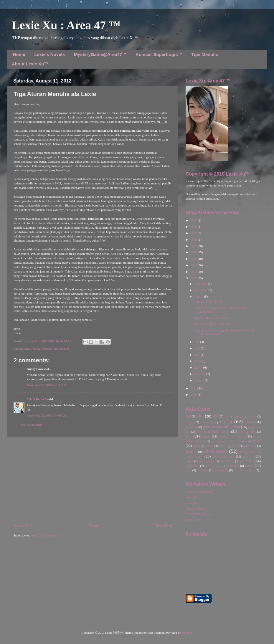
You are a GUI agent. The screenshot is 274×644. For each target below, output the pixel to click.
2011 (194, 388)
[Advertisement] (93, 480)
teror (189, 470)
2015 (194, 259)
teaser (249, 466)
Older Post (163, 526)
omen (197, 446)
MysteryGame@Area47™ (100, 54)
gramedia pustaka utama (221, 427)
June (197, 348)
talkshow (234, 466)
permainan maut (223, 456)
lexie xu (35, 349)
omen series (215, 451)
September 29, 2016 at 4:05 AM (47, 416)
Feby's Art (192, 497)
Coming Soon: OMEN (208, 302)
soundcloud (228, 461)
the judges (203, 470)
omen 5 (250, 446)
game (249, 422)
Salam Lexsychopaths (199, 492)
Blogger (187, 633)
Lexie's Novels (49, 54)
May (197, 355)
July (197, 342)
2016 (194, 252)
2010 (194, 395)
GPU (200, 416)
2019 (194, 233)
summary (246, 461)
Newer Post (23, 526)
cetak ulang (208, 422)
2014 (194, 265)
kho (252, 432)
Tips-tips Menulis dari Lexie (211, 318)
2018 (194, 240)
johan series (221, 432)
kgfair (242, 432)
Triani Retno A (37, 399)
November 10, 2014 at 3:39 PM (47, 385)
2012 (194, 278)
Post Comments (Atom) (46, 535)
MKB (216, 416)
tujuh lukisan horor (244, 470)
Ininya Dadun (194, 509)
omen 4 (236, 446)
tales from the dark (214, 466)
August (199, 297)
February (200, 374)
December (201, 284)
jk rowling (201, 432)
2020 (194, 227)
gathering (192, 427)
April (198, 361)
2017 (194, 246)
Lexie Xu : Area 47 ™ (66, 25)
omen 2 (210, 446)
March (199, 368)
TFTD (227, 417)
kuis (189, 436)
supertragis (193, 466)
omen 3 (223, 446)
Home (19, 54)
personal (47, 349)
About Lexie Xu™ (30, 64)
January (199, 380)
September (201, 290)
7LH (188, 416)
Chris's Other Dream (199, 514)
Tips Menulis (205, 54)
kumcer (206, 436)
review (189, 461)
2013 (194, 272)
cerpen (190, 422)
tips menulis (62, 349)
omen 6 (190, 452)
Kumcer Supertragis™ (159, 54)
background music (246, 416)
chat (26, 349)
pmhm (248, 456)
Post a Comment (31, 425)
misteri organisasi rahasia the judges (229, 441)
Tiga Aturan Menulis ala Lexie (213, 324)
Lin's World (193, 503)
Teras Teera (193, 520)
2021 (194, 221)
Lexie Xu (33, 341)
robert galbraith (207, 461)
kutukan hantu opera (232, 436)
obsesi (256, 441)
